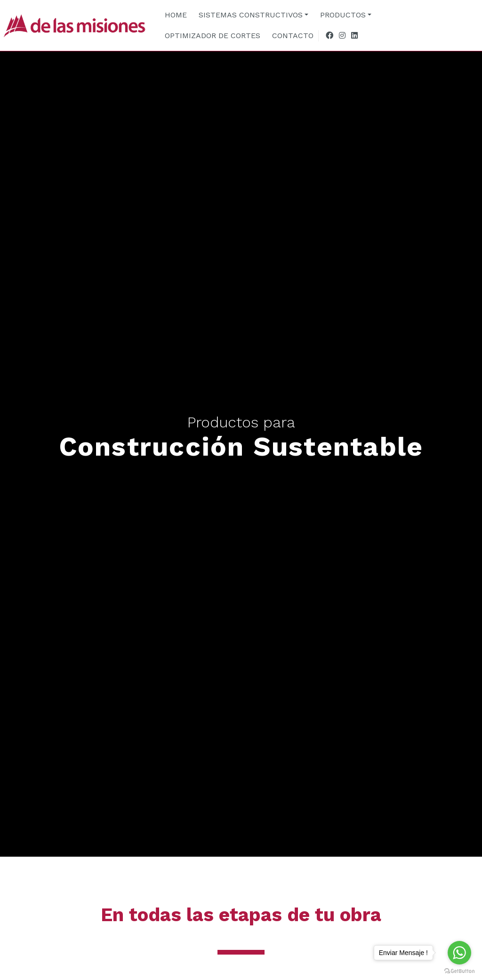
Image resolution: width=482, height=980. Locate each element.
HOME (176, 15)
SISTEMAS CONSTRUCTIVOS (251, 15)
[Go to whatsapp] (459, 953)
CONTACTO (293, 36)
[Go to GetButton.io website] (459, 971)
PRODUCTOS (343, 15)
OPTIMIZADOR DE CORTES (213, 36)
